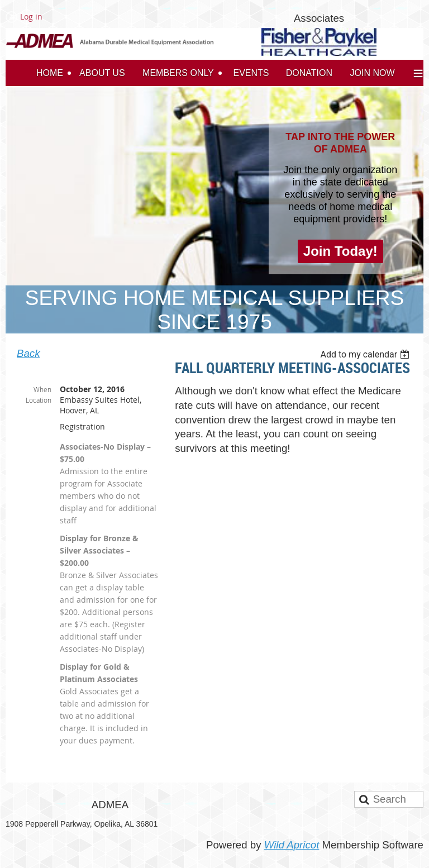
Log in (31, 16)
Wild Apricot (292, 845)
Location (39, 400)
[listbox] (366, 354)
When (42, 389)
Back (28, 353)
